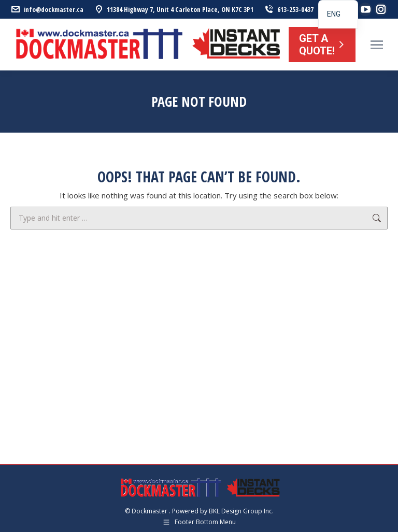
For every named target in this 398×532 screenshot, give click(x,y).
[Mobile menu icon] (377, 45)
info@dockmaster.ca (47, 10)
